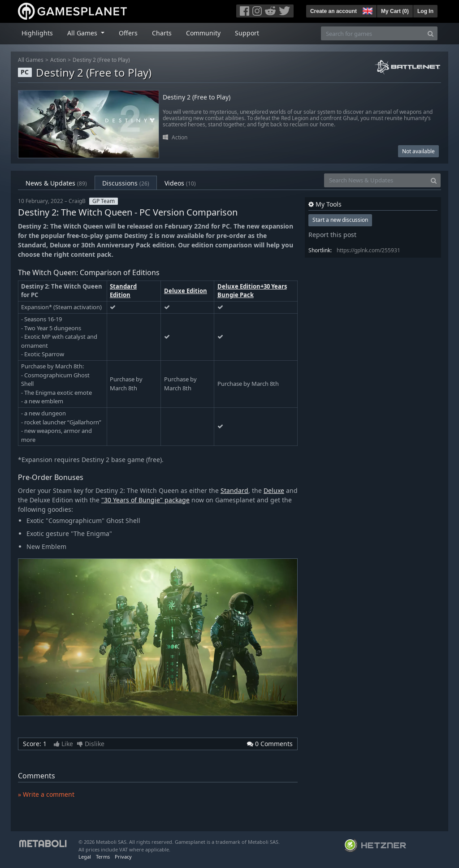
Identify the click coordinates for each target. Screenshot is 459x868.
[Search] (431, 33)
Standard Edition (123, 291)
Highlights (37, 33)
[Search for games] (372, 33)
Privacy (123, 857)
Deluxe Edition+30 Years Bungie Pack (252, 291)
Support (247, 33)
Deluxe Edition (186, 291)
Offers (128, 33)
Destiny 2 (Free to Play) (101, 60)
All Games (31, 60)
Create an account (333, 11)
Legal (85, 857)
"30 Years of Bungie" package (145, 500)
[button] (367, 10)
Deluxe (274, 490)
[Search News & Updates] (376, 180)
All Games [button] (83, 33)
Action (58, 60)
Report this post (332, 235)
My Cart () (395, 11)
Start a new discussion (340, 220)
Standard (234, 490)
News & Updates (56, 183)
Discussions (126, 183)
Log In (425, 11)
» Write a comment (46, 794)
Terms (103, 857)
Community (203, 33)
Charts (162, 33)
